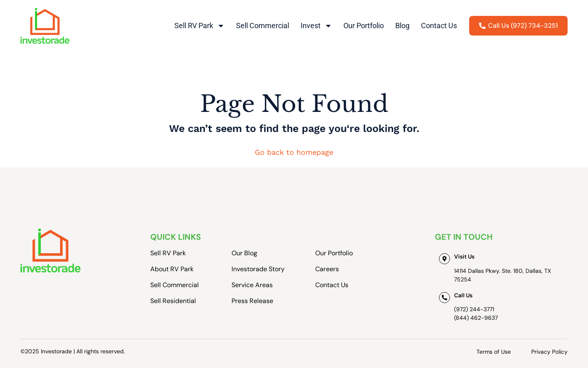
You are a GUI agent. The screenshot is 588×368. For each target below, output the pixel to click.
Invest (316, 26)
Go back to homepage (294, 152)
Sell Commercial (263, 26)
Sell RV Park (199, 26)
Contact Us (439, 26)
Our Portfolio (364, 26)
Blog (402, 26)
